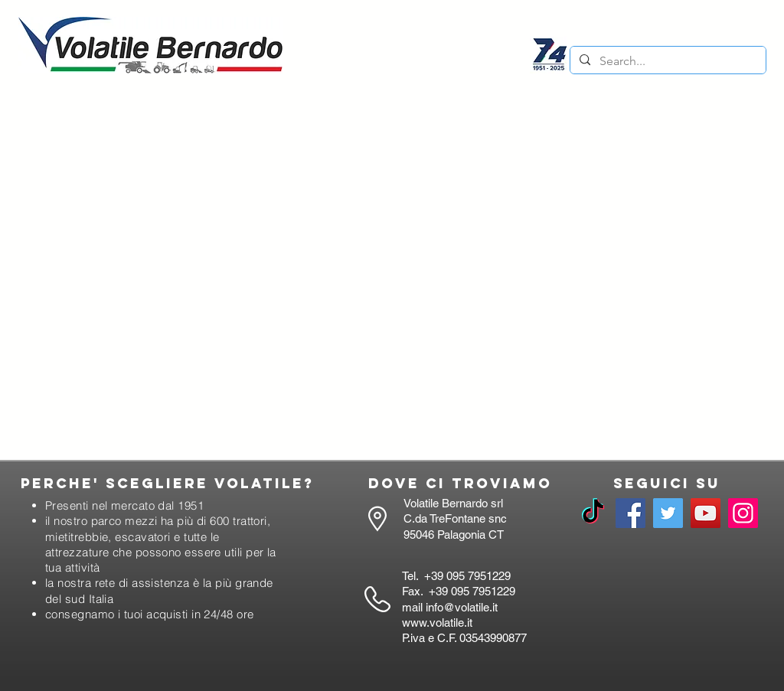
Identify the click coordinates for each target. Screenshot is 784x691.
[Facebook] (630, 513)
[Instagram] (743, 513)
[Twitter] (668, 513)
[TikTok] (593, 513)
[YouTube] (706, 513)
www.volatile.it (437, 623)
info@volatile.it (462, 607)
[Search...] (666, 61)
